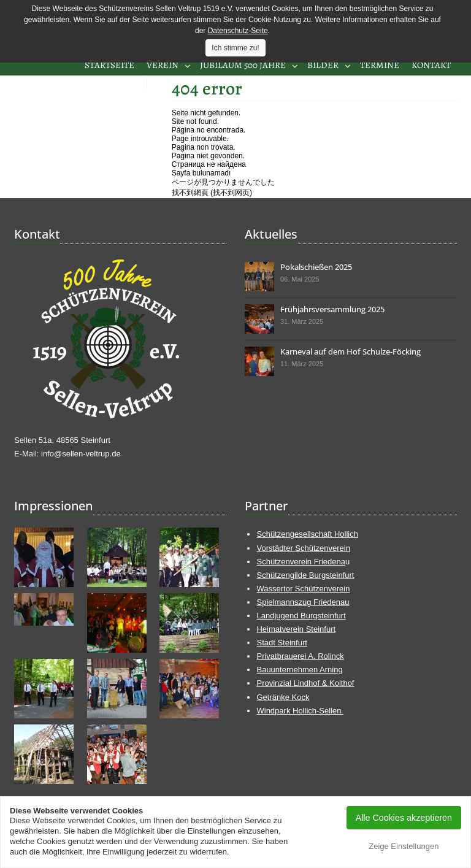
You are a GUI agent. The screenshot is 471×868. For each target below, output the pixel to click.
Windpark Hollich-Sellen (300, 711)
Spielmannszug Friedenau (303, 602)
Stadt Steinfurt (281, 643)
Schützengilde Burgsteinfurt (305, 575)
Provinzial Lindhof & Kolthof (305, 683)
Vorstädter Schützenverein (303, 548)
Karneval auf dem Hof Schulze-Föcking (350, 351)
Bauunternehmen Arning (299, 670)
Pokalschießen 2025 (316, 267)
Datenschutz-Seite (238, 31)
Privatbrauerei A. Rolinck (300, 656)
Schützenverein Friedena (301, 562)
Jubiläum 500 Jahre (243, 65)
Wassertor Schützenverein (303, 589)
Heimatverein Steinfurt (296, 629)
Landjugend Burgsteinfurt (301, 616)
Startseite (109, 65)
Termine (380, 65)
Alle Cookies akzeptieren (404, 818)
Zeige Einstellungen (404, 846)
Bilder (323, 65)
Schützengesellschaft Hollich (307, 534)
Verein (163, 65)
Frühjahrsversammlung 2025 (332, 309)
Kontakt (431, 65)
